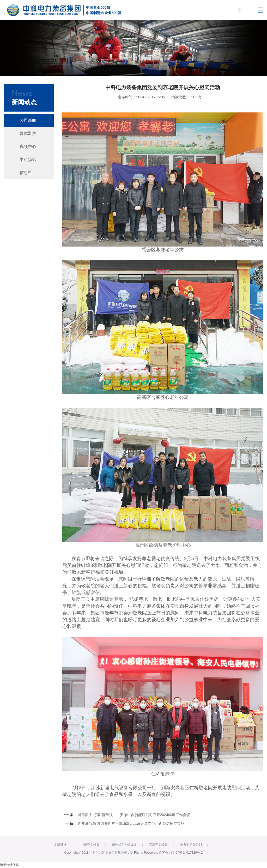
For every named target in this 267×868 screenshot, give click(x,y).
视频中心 (28, 146)
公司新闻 (28, 120)
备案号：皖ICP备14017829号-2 (181, 853)
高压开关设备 (158, 845)
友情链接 (60, 845)
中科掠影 (28, 160)
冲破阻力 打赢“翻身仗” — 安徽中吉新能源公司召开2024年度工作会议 (134, 815)
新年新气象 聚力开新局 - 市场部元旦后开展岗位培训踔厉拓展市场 (131, 823)
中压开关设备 (90, 845)
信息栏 (26, 173)
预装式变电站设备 (124, 845)
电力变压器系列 (191, 845)
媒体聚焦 (28, 133)
